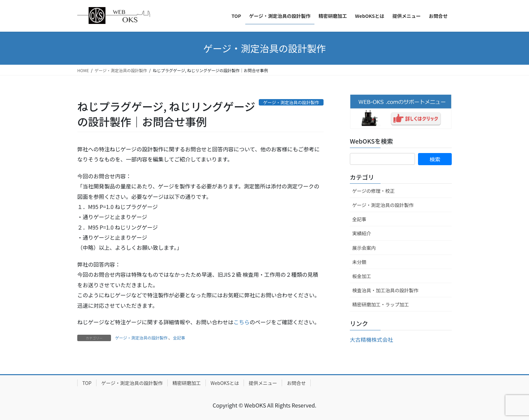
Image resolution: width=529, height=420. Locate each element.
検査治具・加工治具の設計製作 (385, 290)
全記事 (179, 338)
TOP (87, 383)
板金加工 (362, 276)
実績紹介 (362, 233)
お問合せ (296, 383)
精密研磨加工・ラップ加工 (381, 304)
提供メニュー (263, 383)
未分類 (359, 262)
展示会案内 (364, 248)
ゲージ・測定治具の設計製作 (141, 338)
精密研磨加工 (187, 383)
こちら (242, 322)
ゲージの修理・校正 (373, 191)
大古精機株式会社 (371, 339)
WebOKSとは (225, 383)
